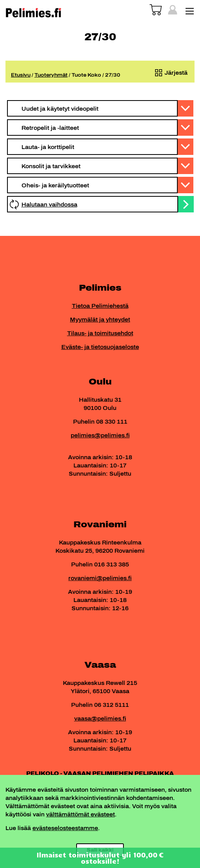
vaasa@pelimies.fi (100, 719)
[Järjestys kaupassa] (170, 73)
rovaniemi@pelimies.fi (100, 578)
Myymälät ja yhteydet (100, 320)
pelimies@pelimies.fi (100, 436)
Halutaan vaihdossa (49, 205)
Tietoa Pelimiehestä (100, 306)
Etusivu (21, 75)
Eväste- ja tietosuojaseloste (100, 347)
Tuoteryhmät (51, 75)
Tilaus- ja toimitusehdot (100, 333)
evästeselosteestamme (65, 828)
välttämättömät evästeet (80, 815)
